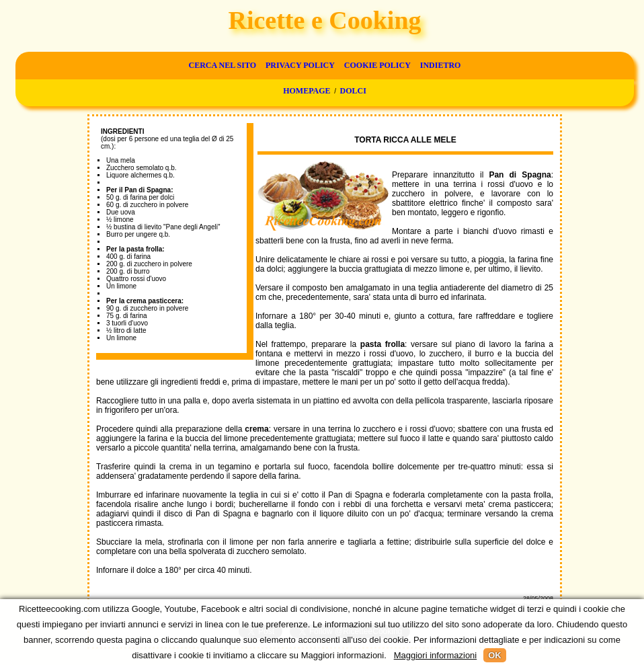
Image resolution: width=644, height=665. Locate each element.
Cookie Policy (377, 65)
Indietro (441, 65)
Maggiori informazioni (436, 655)
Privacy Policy (300, 65)
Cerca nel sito (223, 65)
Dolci (353, 91)
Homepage (307, 91)
